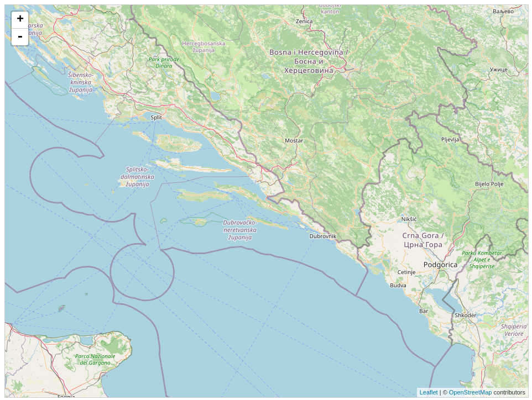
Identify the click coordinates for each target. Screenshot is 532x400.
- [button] (20, 37)
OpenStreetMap (471, 392)
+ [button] (20, 20)
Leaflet (429, 392)
